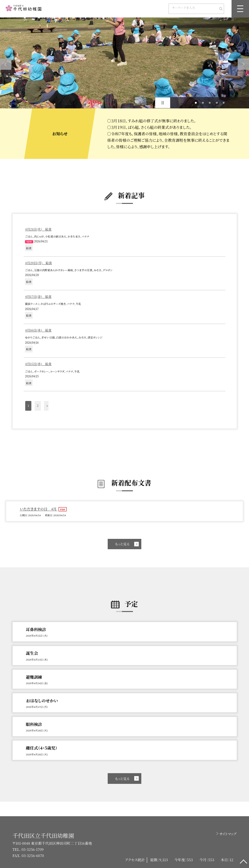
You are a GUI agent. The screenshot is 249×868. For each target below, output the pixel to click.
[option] (124, 63)
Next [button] (243, 64)
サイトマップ (228, 834)
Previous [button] (6, 64)
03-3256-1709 (32, 849)
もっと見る (122, 544)
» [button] (47, 406)
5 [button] (224, 103)
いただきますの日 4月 (39, 509)
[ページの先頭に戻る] (243, 862)
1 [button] (196, 103)
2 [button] (203, 103)
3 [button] (210, 103)
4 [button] (217, 103)
